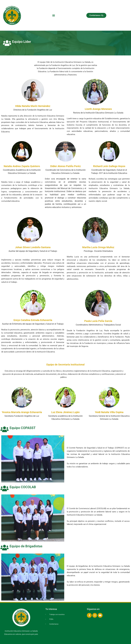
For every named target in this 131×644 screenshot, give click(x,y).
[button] (54, 15)
